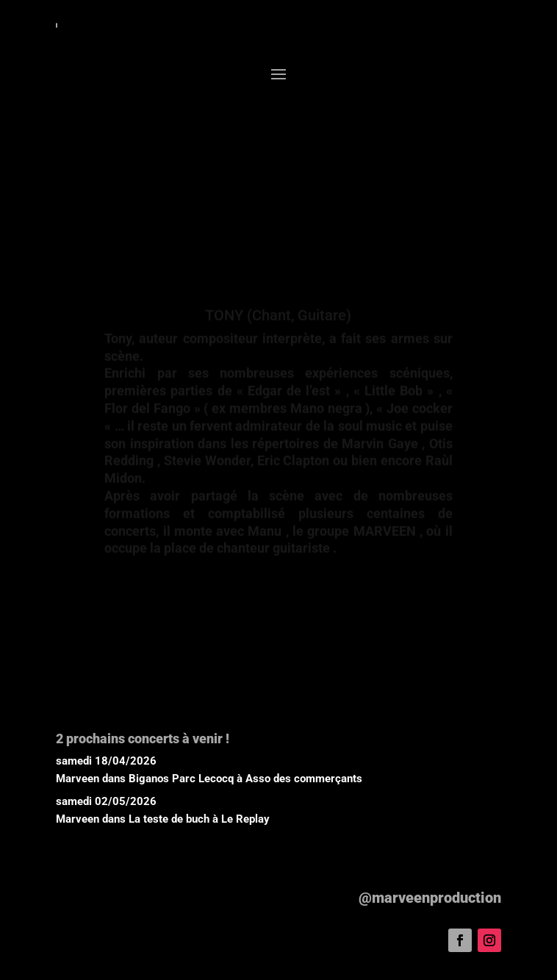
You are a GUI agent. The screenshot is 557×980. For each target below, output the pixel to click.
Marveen (78, 779)
